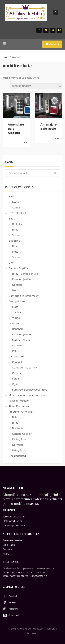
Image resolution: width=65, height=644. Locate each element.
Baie (11, 196)
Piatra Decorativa (19, 406)
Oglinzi (16, 208)
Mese (15, 252)
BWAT (12, 263)
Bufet (15, 246)
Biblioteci (18, 224)
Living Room (16, 356)
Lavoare (17, 202)
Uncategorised (17, 456)
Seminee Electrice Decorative (30, 390)
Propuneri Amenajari (21, 412)
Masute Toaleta (21, 340)
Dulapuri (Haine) (22, 279)
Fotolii (16, 379)
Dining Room (17, 301)
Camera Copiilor (18, 268)
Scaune (17, 235)
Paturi (16, 290)
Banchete (18, 329)
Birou (12, 219)
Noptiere (17, 285)
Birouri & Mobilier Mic (25, 274)
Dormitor (14, 323)
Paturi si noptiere (19, 401)
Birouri (16, 230)
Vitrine (16, 318)
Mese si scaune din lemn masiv (27, 395)
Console (17, 373)
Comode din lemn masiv (24, 296)
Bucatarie (14, 241)
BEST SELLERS (17, 213)
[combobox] (32, 173)
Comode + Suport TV (25, 368)
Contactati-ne (38, 576)
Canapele (18, 362)
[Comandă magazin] (36, 86)
